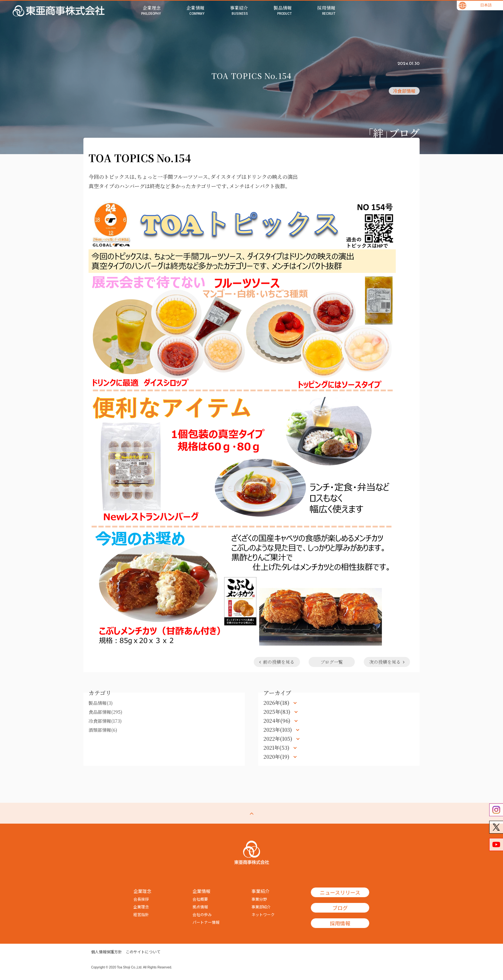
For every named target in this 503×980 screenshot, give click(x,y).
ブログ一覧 (332, 662)
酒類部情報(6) (103, 730)
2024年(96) (277, 721)
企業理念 (141, 907)
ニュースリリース (340, 892)
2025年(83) (277, 712)
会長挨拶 (141, 899)
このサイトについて (143, 952)
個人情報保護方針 (107, 952)
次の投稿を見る (387, 662)
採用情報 (340, 923)
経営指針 (141, 914)
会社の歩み (202, 914)
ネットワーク (263, 914)
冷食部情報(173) (105, 721)
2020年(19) (277, 757)
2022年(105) (278, 739)
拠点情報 (200, 907)
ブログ (340, 908)
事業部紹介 (261, 907)
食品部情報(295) (105, 712)
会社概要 (200, 899)
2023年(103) (278, 730)
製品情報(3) (101, 703)
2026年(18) (277, 703)
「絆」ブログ (394, 133)
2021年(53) (277, 748)
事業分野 (259, 899)
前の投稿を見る (277, 662)
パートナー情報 (206, 922)
